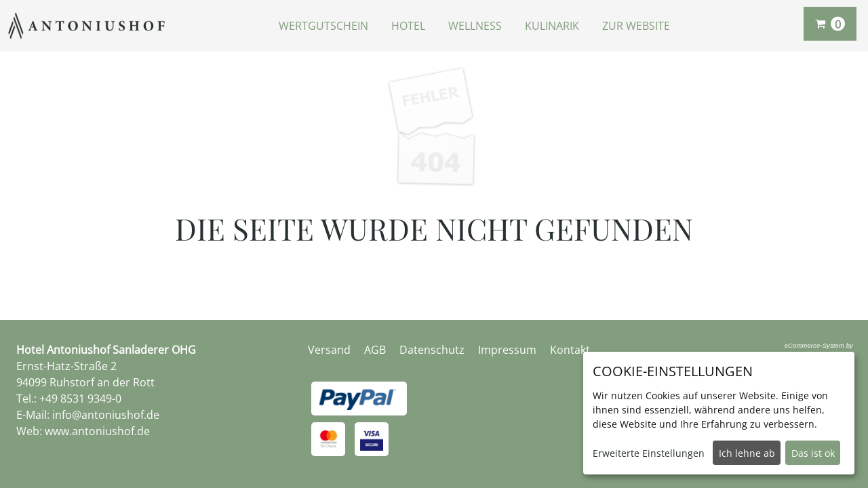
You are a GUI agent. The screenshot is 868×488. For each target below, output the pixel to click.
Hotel (408, 26)
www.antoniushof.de (97, 431)
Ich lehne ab (747, 453)
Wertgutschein (323, 26)
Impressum (507, 350)
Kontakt (570, 350)
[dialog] (719, 413)
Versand (329, 350)
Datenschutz (432, 350)
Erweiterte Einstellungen (649, 453)
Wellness (475, 26)
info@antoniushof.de (106, 415)
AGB (375, 350)
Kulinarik (552, 26)
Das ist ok (813, 453)
